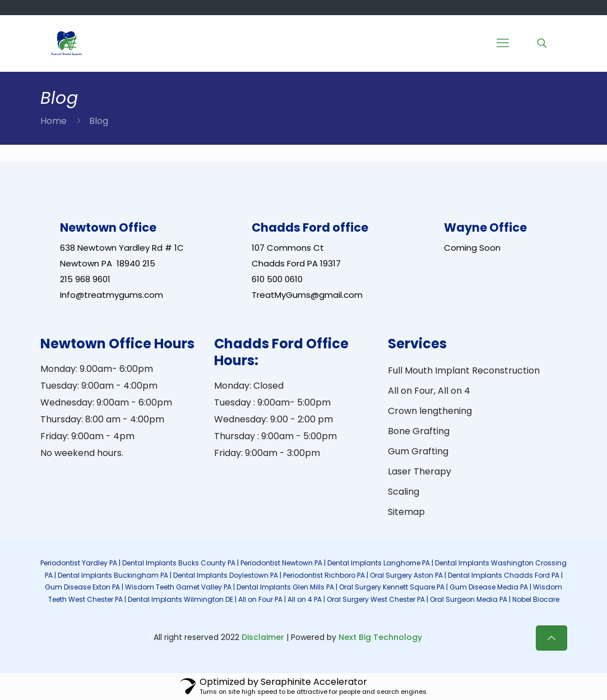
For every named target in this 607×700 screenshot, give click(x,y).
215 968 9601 (85, 279)
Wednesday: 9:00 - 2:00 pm (274, 419)
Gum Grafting (418, 451)
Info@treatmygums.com (112, 295)
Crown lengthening (430, 411)
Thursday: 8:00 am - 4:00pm (102, 419)
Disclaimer (263, 637)
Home (54, 121)
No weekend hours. (82, 453)
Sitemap (406, 512)
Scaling (404, 492)
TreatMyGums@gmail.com (307, 295)
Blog (99, 121)
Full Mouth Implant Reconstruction (464, 370)
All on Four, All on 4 (429, 391)
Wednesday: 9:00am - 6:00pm (106, 402)
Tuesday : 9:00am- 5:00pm (272, 402)
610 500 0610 (277, 279)
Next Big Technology (380, 637)
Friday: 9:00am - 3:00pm (267, 453)
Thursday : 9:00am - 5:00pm (275, 436)
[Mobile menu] (503, 43)
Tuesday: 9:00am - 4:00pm (99, 386)
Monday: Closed (249, 386)
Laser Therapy (420, 471)
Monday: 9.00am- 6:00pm (97, 369)
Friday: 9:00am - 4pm (87, 436)
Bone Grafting (419, 431)
